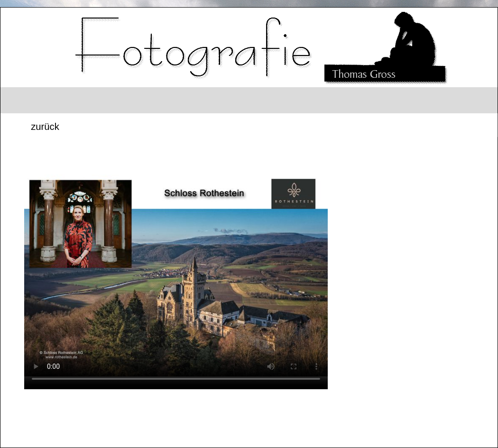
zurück (45, 127)
